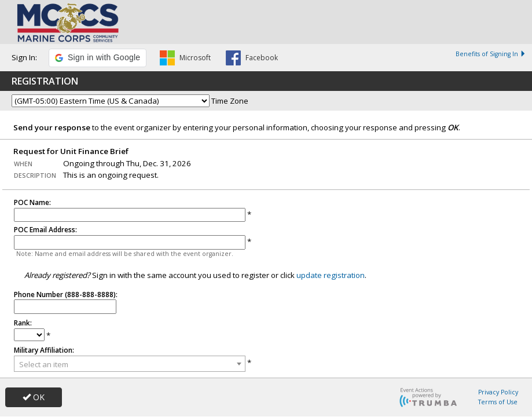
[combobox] (130, 364)
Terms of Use (498, 402)
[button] (98, 58)
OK (34, 397)
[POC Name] (130, 215)
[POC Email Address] (130, 242)
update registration (331, 274)
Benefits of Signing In (491, 54)
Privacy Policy (498, 392)
